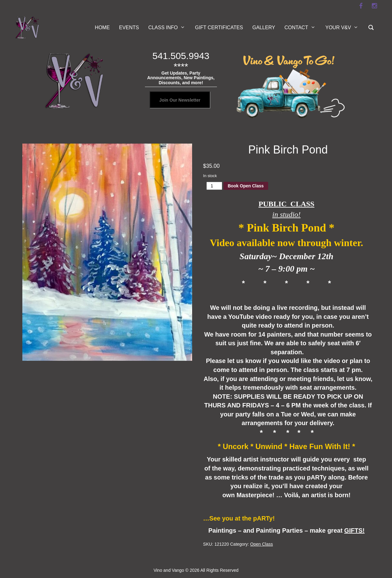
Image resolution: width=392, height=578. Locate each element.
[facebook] (361, 6)
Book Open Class (246, 186)
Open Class (261, 544)
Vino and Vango (169, 570)
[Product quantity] (214, 186)
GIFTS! (354, 530)
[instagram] (375, 6)
